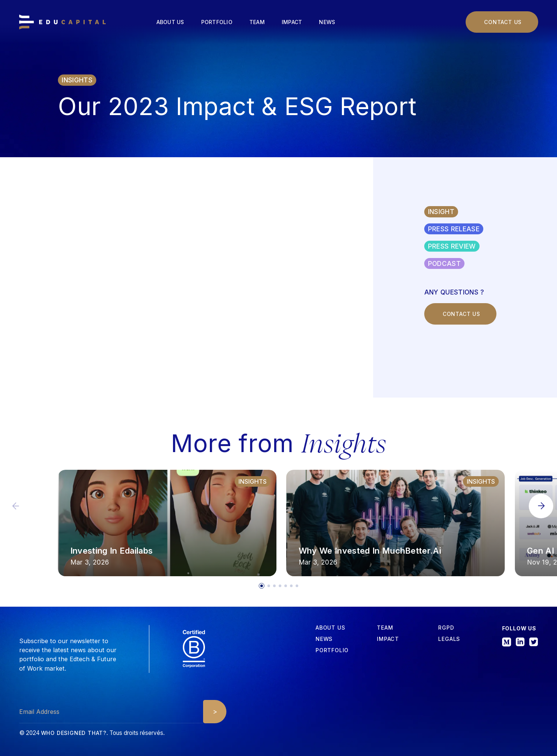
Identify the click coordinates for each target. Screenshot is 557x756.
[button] (541, 506)
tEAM (385, 628)
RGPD (446, 628)
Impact (292, 22)
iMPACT (388, 639)
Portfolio (217, 22)
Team (257, 22)
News (327, 22)
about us (330, 628)
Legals (449, 639)
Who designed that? (74, 733)
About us (170, 22)
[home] (62, 22)
